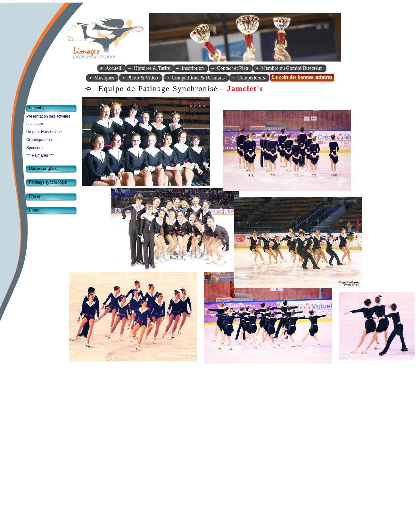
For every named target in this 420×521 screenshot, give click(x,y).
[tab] (53, 109)
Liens (34, 210)
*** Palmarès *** (40, 155)
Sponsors (34, 148)
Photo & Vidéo (143, 78)
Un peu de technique (44, 132)
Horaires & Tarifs (152, 68)
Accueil (113, 68)
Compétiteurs (251, 78)
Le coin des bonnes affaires (302, 77)
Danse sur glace (43, 168)
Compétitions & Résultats (198, 78)
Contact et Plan (233, 68)
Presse (35, 196)
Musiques (104, 78)
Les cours (35, 124)
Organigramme (39, 140)
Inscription (193, 68)
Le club (36, 108)
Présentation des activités (48, 116)
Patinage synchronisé (48, 182)
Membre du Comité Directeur (292, 68)
